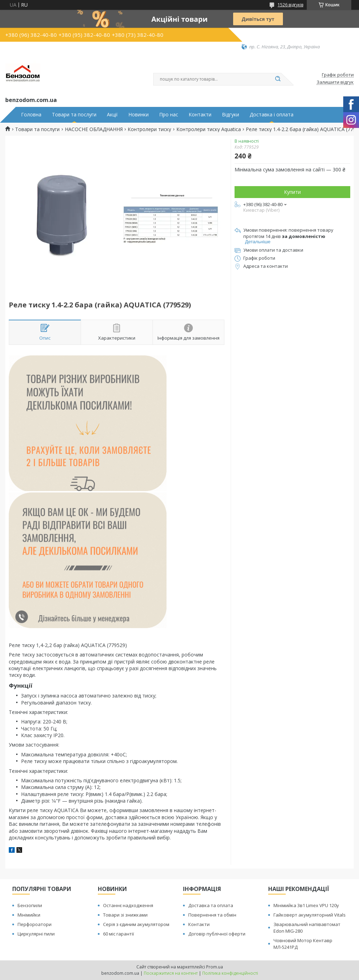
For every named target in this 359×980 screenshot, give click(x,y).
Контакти (200, 115)
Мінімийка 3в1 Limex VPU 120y (306, 905)
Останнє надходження (128, 905)
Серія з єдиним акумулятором (136, 924)
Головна (31, 115)
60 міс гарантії (118, 934)
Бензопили (30, 905)
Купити (292, 192)
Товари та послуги (74, 115)
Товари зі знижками (125, 915)
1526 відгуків (290, 5)
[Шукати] (278, 79)
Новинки (138, 115)
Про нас (169, 115)
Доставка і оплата (272, 115)
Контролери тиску (149, 129)
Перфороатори (35, 924)
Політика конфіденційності (230, 973)
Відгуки (231, 115)
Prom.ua (215, 967)
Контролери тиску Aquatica (209, 129)
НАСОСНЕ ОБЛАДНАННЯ (94, 129)
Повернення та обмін (212, 915)
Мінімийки (29, 915)
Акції (112, 115)
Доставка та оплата (211, 905)
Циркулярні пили (36, 934)
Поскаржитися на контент (171, 973)
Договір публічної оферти (217, 934)
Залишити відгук (335, 82)
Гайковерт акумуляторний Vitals (310, 915)
